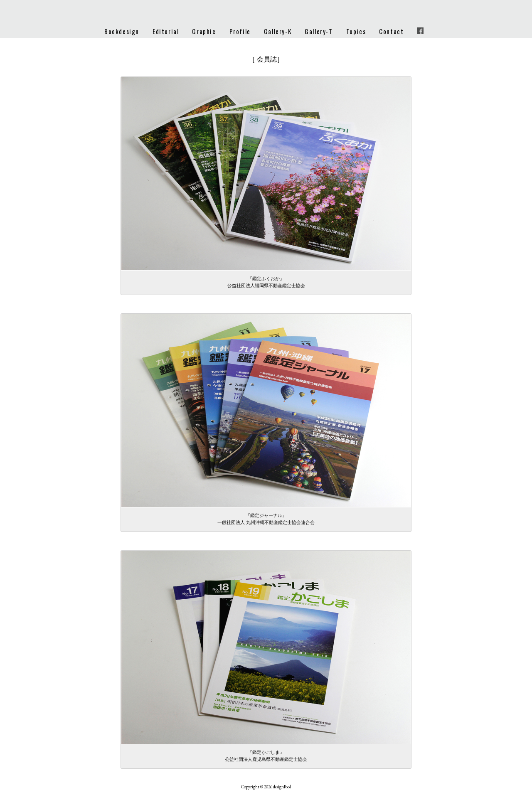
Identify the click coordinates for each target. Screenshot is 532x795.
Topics (356, 31)
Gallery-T (319, 31)
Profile (240, 31)
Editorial (166, 31)
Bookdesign (122, 31)
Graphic (204, 31)
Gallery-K (278, 31)
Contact (391, 31)
